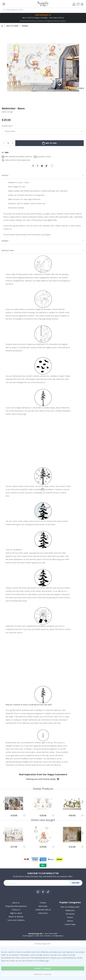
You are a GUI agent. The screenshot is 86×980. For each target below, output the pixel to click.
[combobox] (43, 10)
